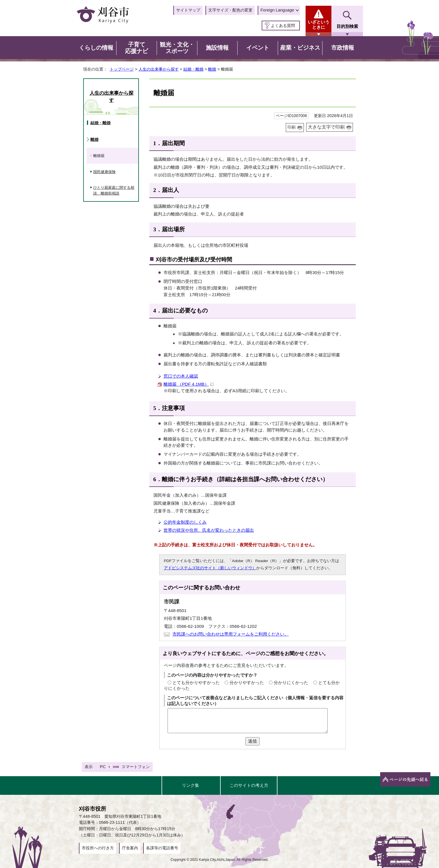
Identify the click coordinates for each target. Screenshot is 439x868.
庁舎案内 (130, 848)
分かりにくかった (291, 682)
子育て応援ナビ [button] (137, 48)
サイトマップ (188, 10)
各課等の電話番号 (162, 848)
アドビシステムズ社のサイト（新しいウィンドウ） (210, 568)
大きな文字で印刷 (326, 127)
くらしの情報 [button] (96, 48)
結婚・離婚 (193, 69)
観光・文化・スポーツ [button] (177, 48)
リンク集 (191, 785)
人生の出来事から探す (159, 69)
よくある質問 (283, 26)
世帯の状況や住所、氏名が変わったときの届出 (209, 530)
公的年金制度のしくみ (185, 522)
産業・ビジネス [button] (300, 48)
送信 (252, 741)
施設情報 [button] (217, 48)
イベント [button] (258, 48)
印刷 (292, 127)
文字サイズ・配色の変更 (230, 10)
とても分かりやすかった (196, 682)
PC (103, 767)
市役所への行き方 (98, 848)
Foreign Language (277, 10)
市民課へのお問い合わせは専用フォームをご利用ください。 (231, 634)
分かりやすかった (247, 682)
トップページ (122, 69)
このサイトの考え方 (249, 785)
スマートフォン (136, 767)
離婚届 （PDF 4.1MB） (189, 384)
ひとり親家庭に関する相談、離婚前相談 (114, 190)
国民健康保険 (104, 172)
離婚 (212, 69)
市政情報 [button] (343, 48)
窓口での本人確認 (181, 376)
